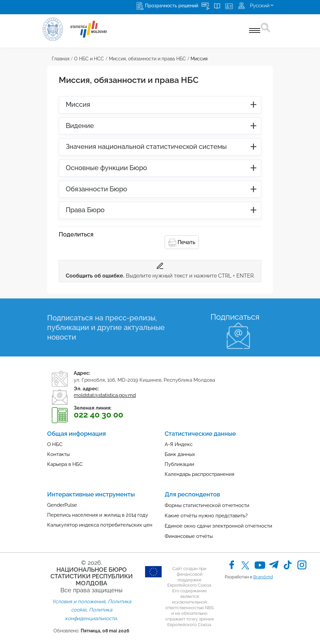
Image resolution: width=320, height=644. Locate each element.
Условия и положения (79, 602)
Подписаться (235, 317)
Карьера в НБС (65, 464)
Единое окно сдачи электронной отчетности (218, 526)
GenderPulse (62, 505)
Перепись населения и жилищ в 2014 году (98, 515)
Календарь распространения (200, 474)
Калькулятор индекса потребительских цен (100, 525)
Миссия (199, 59)
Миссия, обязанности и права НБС (147, 59)
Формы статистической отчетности (207, 505)
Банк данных (180, 454)
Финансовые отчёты (189, 536)
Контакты (58, 454)
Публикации (179, 464)
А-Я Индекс (179, 444)
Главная (61, 59)
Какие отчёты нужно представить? (206, 516)
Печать (182, 243)
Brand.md (263, 577)
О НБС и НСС (89, 59)
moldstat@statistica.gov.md (105, 395)
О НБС (55, 444)
